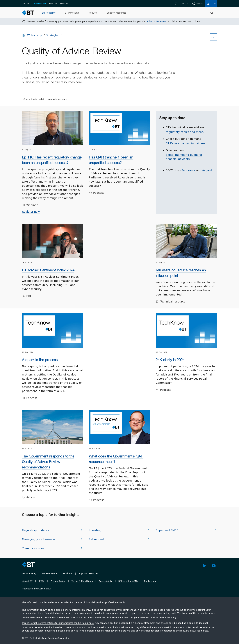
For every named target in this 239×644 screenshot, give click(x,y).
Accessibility (106, 581)
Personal (53, 3)
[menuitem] (49, 13)
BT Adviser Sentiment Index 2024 (48, 270)
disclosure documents (118, 617)
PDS (41, 581)
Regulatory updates (35, 530)
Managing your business (39, 539)
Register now (31, 212)
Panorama (188, 170)
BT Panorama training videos (185, 143)
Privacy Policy (58, 581)
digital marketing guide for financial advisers (184, 157)
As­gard (207, 170)
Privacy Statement (157, 21)
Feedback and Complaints (37, 589)
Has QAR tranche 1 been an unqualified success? (111, 160)
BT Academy (34, 35)
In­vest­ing (95, 530)
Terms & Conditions (82, 581)
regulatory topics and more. (185, 132)
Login (213, 3)
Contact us (150, 581)
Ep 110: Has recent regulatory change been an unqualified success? (52, 160)
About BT (64, 3)
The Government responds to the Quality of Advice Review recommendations (48, 462)
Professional (40, 3)
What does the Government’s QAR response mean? (116, 459)
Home (26, 3)
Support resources (88, 573)
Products (68, 573)
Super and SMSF (167, 530)
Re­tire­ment (96, 539)
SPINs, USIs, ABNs (128, 581)
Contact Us (183, 3)
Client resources (33, 548)
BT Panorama (50, 573)
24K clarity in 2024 (170, 360)
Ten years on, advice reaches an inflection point (181, 273)
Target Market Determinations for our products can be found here (58, 623)
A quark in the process (40, 360)
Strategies (52, 35)
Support (199, 3)
